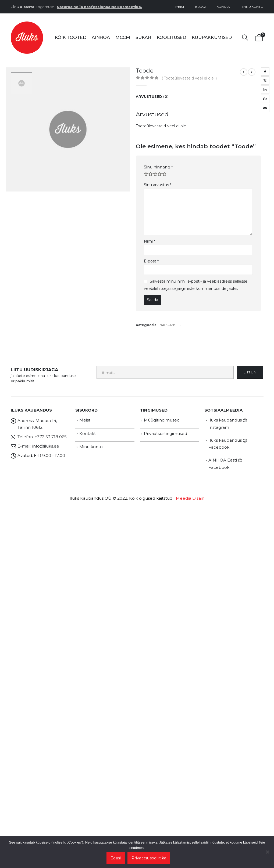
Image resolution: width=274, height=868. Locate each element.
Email (265, 108)
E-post (151, 261)
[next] (252, 72)
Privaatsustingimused (166, 433)
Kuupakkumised (212, 37)
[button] (245, 38)
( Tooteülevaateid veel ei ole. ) (189, 78)
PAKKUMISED (170, 325)
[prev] (244, 72)
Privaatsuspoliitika (149, 858)
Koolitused (171, 37)
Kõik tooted (71, 37)
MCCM (123, 37)
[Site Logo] (27, 38)
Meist (180, 7)
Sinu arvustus (158, 185)
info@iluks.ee (46, 446)
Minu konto (253, 7)
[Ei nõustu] (267, 852)
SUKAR (143, 37)
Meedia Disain (190, 498)
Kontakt (224, 7)
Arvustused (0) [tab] (152, 96)
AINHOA (101, 37)
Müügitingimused (162, 420)
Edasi (116, 858)
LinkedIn (265, 90)
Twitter (265, 81)
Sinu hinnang (159, 167)
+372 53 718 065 (51, 437)
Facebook (265, 71)
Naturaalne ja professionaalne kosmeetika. (99, 7)
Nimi (150, 241)
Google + (265, 99)
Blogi (200, 7)
